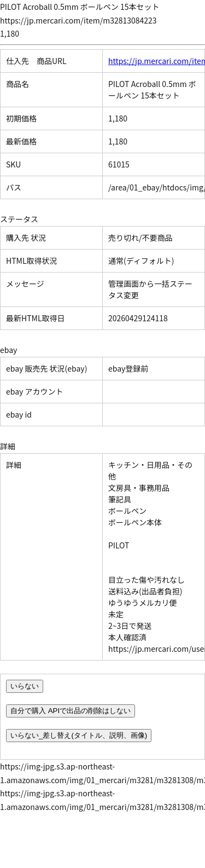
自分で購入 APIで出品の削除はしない (71, 711)
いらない (25, 686)
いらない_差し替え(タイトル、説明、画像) (79, 735)
